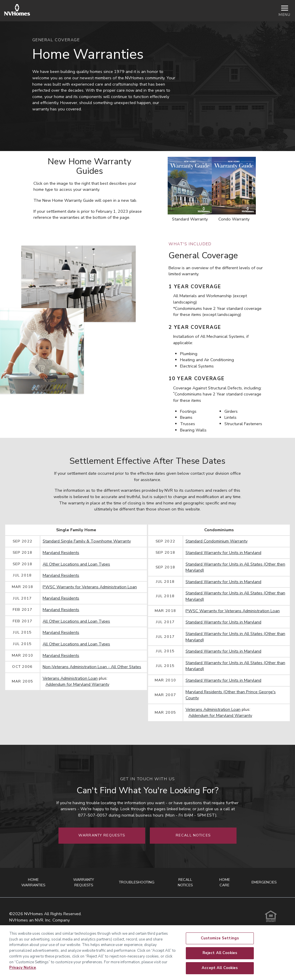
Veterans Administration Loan (70, 678)
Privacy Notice (23, 971)
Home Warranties (33, 882)
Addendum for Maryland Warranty (77, 684)
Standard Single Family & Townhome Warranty (87, 541)
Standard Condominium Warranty (216, 541)
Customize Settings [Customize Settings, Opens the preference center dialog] (220, 942)
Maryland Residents (61, 553)
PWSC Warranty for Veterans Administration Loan (90, 587)
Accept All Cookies (220, 971)
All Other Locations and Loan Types (76, 564)
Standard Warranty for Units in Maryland (223, 553)
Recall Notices (193, 835)
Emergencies (264, 882)
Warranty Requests (102, 835)
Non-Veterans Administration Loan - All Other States (92, 667)
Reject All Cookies (220, 956)
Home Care (225, 882)
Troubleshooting (137, 882)
